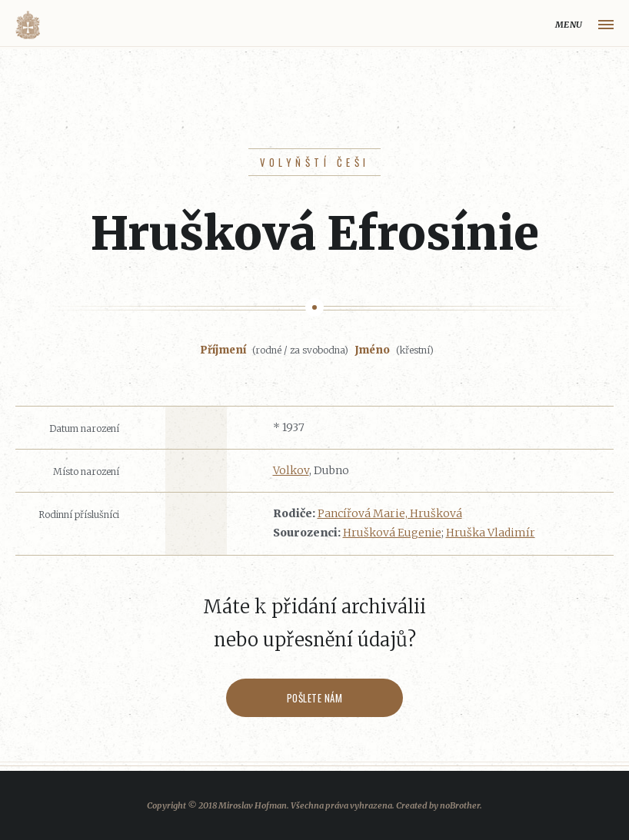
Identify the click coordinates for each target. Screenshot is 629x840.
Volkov (291, 470)
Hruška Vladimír (491, 533)
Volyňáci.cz (28, 25)
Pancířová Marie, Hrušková (390, 513)
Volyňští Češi (315, 162)
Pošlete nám (315, 698)
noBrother (460, 805)
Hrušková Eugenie (392, 533)
